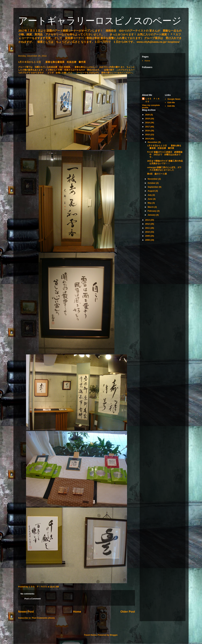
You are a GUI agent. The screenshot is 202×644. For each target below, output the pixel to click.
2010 (148, 232)
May (150, 203)
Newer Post (26, 612)
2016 (148, 131)
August (151, 191)
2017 (148, 127)
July (150, 195)
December (153, 142)
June (150, 199)
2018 (148, 123)
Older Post (128, 612)
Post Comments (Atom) (43, 618)
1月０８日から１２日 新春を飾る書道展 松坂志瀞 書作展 (164, 147)
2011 (148, 228)
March (151, 207)
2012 (148, 224)
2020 (148, 115)
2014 (148, 139)
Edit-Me (171, 102)
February (152, 211)
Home (77, 612)
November (153, 179)
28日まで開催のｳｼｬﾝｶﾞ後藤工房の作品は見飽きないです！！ (165, 162)
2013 (148, 220)
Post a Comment (33, 599)
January (152, 215)
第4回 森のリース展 (157, 174)
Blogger (114, 635)
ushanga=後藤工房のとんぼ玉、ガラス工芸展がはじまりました (164, 169)
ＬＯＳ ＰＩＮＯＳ (152, 100)
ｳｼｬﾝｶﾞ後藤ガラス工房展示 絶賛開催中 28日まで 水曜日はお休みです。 (165, 154)
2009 (148, 236)
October (152, 183)
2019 (148, 119)
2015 (148, 135)
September (153, 187)
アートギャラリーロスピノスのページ (100, 21)
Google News (174, 99)
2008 (148, 240)
